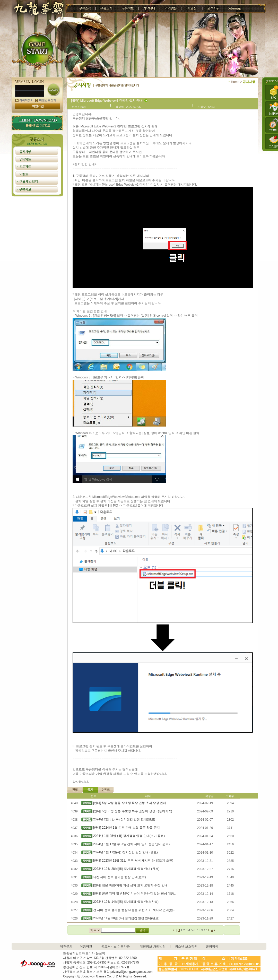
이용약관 (86, 947)
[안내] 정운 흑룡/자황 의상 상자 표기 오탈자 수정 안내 (130, 885)
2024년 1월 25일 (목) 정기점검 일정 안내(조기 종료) (129, 836)
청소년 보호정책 (186, 947)
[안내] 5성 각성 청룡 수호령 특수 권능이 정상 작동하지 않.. (134, 811)
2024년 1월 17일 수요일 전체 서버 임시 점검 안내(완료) (131, 844)
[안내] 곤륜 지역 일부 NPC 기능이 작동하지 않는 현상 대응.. (134, 894)
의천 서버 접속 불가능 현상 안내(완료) (120, 877)
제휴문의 (66, 947)
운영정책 (212, 947)
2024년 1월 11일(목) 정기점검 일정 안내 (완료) (125, 852)
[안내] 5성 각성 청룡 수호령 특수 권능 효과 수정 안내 (130, 803)
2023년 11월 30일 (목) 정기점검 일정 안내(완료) (126, 918)
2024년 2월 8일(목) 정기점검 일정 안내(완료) (124, 819)
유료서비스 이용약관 (115, 947)
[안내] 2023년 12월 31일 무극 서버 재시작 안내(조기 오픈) (133, 861)
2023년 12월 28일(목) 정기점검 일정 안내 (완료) (126, 869)
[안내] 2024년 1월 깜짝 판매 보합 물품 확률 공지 (127, 828)
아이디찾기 (24, 100)
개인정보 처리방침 (153, 947)
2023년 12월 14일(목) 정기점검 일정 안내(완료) (126, 902)
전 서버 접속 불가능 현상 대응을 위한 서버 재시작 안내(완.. (134, 910)
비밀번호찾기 (46, 100)
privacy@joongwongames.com (132, 972)
